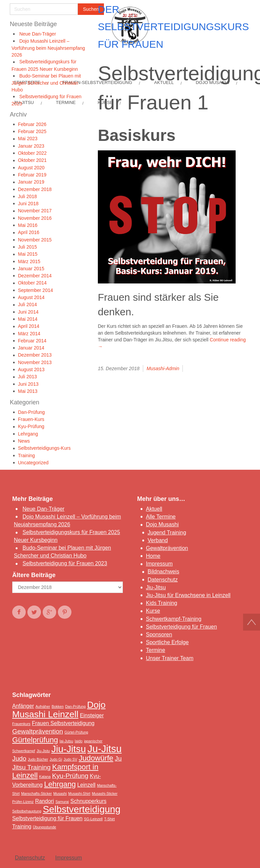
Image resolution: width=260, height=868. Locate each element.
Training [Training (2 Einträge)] (22, 827)
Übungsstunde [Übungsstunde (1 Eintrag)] (45, 827)
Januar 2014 (31, 348)
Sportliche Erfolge (167, 642)
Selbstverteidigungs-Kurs (44, 448)
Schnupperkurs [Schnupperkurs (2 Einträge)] (88, 801)
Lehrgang (28, 434)
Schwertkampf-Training (174, 619)
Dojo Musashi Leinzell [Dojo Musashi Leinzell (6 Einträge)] (59, 710)
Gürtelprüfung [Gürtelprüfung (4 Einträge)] (35, 740)
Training (26, 456)
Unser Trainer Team (170, 658)
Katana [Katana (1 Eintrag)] (45, 777)
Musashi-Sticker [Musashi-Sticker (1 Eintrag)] (105, 793)
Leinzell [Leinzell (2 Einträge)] (86, 785)
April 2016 (29, 232)
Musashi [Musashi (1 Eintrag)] (60, 793)
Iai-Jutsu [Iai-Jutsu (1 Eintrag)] (66, 741)
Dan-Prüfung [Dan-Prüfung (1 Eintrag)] (75, 706)
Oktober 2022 (32, 153)
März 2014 (29, 334)
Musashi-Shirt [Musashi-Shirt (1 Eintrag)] (79, 793)
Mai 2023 (28, 139)
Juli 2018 (27, 196)
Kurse (153, 611)
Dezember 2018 (35, 189)
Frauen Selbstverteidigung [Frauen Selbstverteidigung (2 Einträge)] (63, 723)
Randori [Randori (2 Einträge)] (45, 801)
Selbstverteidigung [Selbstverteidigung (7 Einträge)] (81, 809)
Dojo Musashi (162, 524)
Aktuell (154, 509)
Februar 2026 (32, 124)
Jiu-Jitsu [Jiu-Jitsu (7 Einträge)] (69, 749)
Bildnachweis (163, 571)
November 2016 (35, 218)
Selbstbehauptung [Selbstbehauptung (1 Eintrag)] (27, 811)
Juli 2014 (27, 304)
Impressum (159, 564)
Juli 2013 (27, 377)
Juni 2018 (28, 204)
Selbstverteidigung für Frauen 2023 (65, 563)
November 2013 (35, 362)
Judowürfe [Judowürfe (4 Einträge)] (96, 758)
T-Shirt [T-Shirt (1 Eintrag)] (110, 819)
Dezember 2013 (35, 355)
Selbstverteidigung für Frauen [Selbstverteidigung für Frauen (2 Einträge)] (47, 818)
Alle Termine (161, 517)
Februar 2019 (32, 175)
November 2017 (35, 211)
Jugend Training (167, 533)
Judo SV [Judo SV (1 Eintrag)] (70, 759)
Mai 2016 (28, 225)
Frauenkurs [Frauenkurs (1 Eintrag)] (21, 724)
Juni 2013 (28, 384)
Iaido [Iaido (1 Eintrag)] (79, 741)
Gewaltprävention (167, 548)
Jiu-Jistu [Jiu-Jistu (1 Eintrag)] (43, 751)
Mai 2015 (28, 254)
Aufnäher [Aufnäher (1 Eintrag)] (43, 706)
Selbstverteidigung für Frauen (181, 627)
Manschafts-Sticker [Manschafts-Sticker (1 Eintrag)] (36, 793)
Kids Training (162, 603)
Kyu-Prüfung (31, 426)
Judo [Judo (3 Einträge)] (19, 758)
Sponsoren (159, 634)
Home (153, 556)
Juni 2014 (28, 312)
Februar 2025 (32, 131)
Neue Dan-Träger (38, 34)
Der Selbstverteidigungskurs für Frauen (173, 27)
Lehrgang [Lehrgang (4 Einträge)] (60, 784)
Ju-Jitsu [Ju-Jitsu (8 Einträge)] (104, 749)
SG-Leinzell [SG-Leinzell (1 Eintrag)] (93, 819)
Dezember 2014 (35, 276)
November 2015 (35, 240)
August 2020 (31, 168)
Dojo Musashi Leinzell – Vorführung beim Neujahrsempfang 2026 (48, 48)
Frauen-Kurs (31, 419)
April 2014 (29, 326)
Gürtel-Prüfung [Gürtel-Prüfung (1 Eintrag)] (76, 732)
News (24, 441)
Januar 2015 (31, 269)
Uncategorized (33, 463)
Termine (156, 650)
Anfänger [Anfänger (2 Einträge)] (23, 706)
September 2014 (36, 290)
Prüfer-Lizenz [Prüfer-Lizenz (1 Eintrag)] (23, 802)
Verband (158, 540)
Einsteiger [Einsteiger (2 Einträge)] (92, 715)
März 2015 (29, 261)
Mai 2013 (28, 391)
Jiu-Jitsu (156, 587)
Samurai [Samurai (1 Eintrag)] (62, 802)
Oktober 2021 (32, 160)
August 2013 (31, 369)
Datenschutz (163, 580)
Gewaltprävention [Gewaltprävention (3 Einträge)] (38, 731)
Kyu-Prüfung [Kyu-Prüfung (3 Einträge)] (70, 776)
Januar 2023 (31, 146)
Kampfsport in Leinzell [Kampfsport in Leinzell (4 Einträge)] (55, 771)
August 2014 (31, 297)
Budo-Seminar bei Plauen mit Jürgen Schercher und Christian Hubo (46, 83)
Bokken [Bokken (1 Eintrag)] (58, 706)
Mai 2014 (28, 319)
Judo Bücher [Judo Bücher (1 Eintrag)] (38, 759)
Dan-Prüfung (31, 412)
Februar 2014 (32, 341)
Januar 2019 (31, 182)
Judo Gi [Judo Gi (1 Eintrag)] (56, 759)
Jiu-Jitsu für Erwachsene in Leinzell (188, 595)
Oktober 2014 (32, 283)
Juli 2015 (27, 247)
